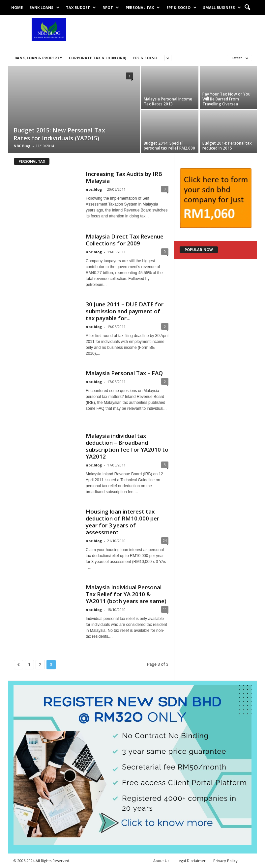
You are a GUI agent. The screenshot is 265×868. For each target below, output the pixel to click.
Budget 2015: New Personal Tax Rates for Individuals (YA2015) (59, 134)
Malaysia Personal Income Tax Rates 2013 (168, 101)
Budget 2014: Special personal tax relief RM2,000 (169, 146)
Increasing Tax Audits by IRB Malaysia (124, 177)
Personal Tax (143, 8)
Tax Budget (81, 8)
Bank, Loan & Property (38, 58)
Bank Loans (44, 8)
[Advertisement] (173, 32)
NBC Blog (22, 146)
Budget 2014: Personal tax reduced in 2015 (227, 146)
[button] (247, 8)
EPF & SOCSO (181, 8)
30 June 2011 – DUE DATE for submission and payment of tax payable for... (125, 311)
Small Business (222, 8)
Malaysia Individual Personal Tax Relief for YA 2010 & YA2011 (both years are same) (126, 594)
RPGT (111, 8)
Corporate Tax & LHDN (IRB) (98, 58)
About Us (161, 861)
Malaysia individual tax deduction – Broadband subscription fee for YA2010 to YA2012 (127, 446)
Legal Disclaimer (191, 861)
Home (17, 7)
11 (165, 609)
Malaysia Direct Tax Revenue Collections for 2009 (125, 240)
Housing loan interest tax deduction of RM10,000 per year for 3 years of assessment (122, 522)
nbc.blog (94, 189)
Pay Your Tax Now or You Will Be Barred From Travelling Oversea (226, 99)
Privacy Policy (225, 861)
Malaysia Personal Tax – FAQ (124, 373)
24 (165, 540)
